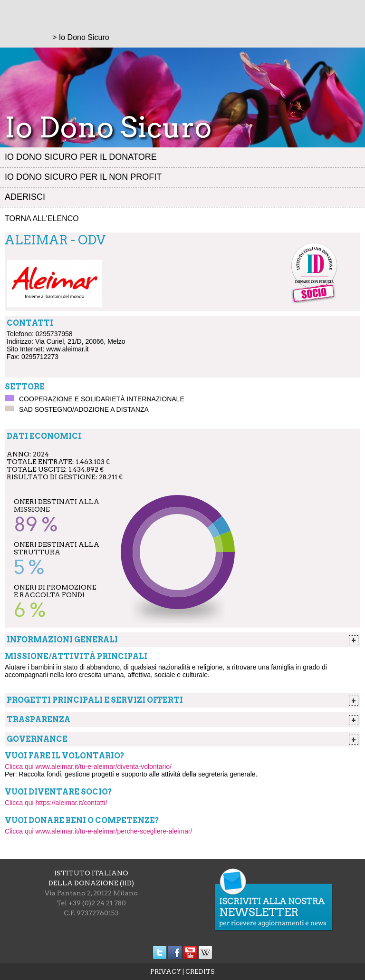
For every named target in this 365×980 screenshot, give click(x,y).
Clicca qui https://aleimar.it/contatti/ (56, 803)
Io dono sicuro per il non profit (83, 177)
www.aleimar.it (67, 349)
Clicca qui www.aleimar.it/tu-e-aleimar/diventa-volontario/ (88, 767)
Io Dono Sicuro (84, 37)
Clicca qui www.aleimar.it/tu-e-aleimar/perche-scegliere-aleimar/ (98, 831)
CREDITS (200, 972)
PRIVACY (166, 972)
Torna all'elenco (42, 218)
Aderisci (25, 197)
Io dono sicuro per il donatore (81, 157)
